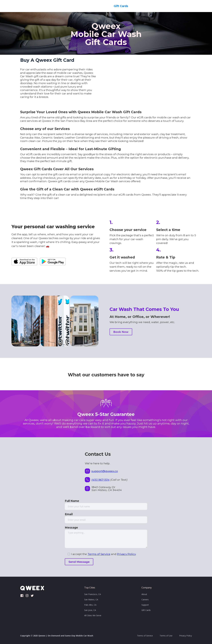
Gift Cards (121, 6)
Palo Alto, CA (90, 605)
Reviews (170, 6)
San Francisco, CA (93, 594)
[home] (26, 6)
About (144, 594)
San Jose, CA (90, 610)
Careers (138, 6)
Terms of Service (99, 554)
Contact (154, 6)
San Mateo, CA (91, 600)
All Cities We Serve (93, 615)
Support (145, 605)
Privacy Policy (126, 554)
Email (69, 514)
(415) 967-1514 (100, 480)
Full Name (72, 501)
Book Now (188, 6)
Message (71, 528)
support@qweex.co (105, 471)
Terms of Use (166, 636)
